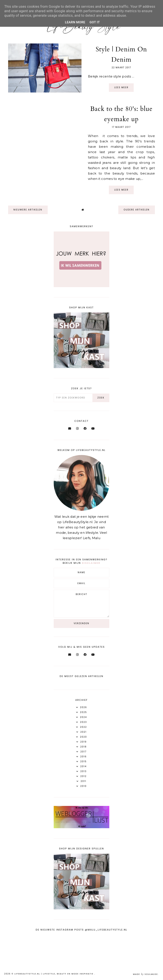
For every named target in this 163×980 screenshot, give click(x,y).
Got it (95, 22)
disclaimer (91, 563)
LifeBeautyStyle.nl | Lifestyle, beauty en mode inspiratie (55, 974)
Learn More (75, 22)
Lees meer (121, 87)
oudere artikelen (137, 210)
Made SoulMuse (145, 974)
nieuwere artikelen (28, 210)
